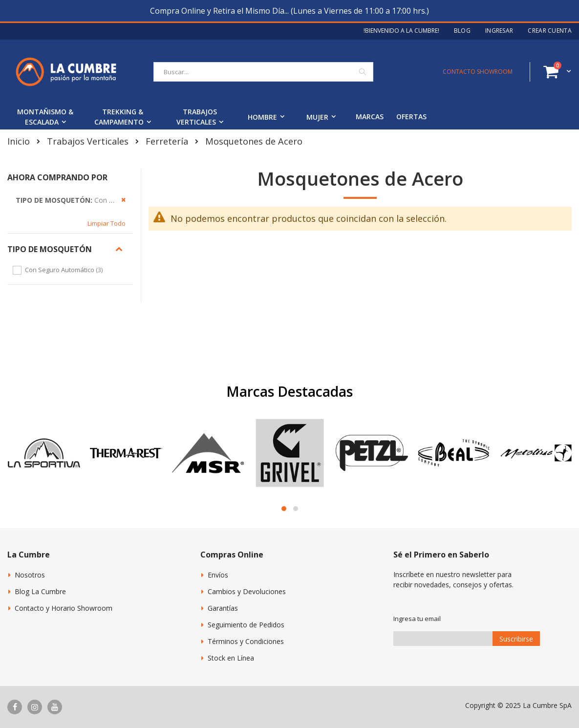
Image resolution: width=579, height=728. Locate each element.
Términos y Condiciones (246, 641)
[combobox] (263, 72)
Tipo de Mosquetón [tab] (50, 249)
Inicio (19, 141)
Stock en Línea (231, 658)
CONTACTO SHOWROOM (478, 72)
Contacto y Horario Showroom (64, 608)
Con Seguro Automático (65, 270)
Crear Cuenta (550, 31)
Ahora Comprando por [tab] (57, 177)
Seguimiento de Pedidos (246, 625)
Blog (462, 31)
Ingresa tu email (417, 619)
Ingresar (499, 31)
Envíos (218, 575)
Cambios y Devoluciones (247, 591)
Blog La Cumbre (40, 591)
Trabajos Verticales (88, 141)
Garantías (223, 608)
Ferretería (167, 141)
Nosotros (30, 575)
